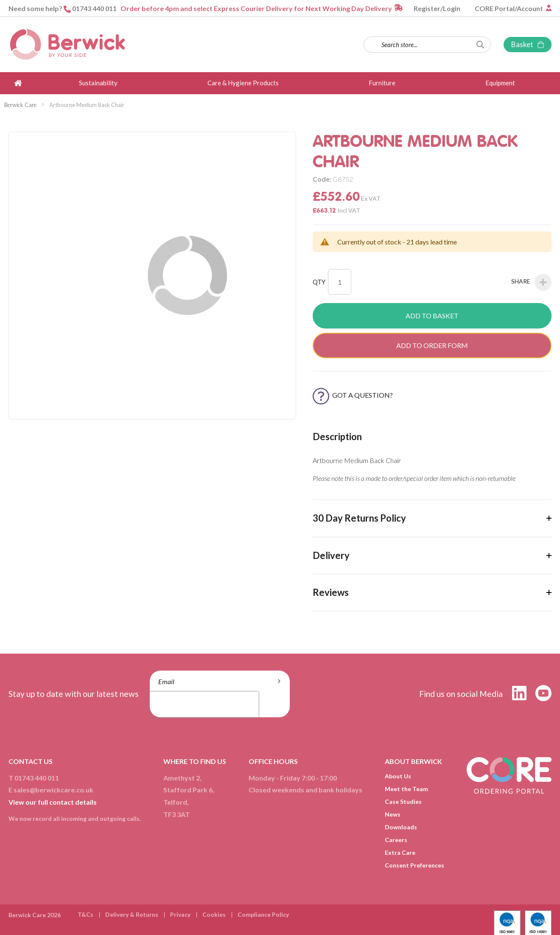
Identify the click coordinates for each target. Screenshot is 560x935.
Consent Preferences (414, 865)
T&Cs (85, 914)
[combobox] (427, 45)
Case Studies (403, 802)
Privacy (180, 914)
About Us (398, 776)
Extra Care (400, 852)
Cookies (214, 914)
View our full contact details (53, 802)
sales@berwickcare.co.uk (53, 790)
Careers (396, 840)
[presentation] (204, 705)
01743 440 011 (94, 8)
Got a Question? (353, 395)
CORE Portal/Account (510, 8)
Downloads (401, 827)
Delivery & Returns (132, 914)
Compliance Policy (263, 914)
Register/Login (437, 8)
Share (531, 282)
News (393, 814)
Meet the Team (406, 789)
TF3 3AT (176, 814)
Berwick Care (20, 105)
